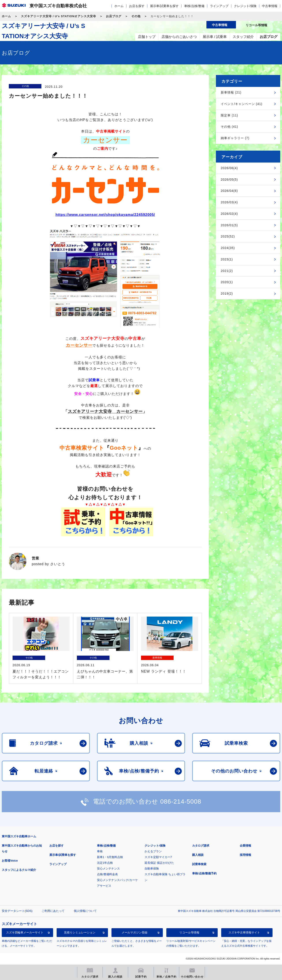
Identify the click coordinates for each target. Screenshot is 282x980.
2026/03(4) (229, 202)
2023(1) (227, 259)
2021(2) (227, 271)
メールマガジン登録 (135, 932)
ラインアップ (219, 6)
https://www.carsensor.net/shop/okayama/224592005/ (105, 215)
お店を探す (137, 6)
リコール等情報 (189, 932)
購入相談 (198, 855)
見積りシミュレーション (80, 932)
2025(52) (228, 236)
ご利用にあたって (53, 911)
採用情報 (245, 855)
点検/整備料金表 (107, 874)
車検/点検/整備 (194, 6)
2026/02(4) (229, 214)
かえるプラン (153, 851)
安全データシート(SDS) (17, 911)
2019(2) (227, 294)
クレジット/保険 (245, 6)
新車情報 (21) (231, 92)
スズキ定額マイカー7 (158, 857)
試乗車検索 (199, 864)
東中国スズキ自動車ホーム (19, 836)
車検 (100, 851)
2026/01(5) (229, 225)
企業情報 (245, 846)
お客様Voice (10, 861)
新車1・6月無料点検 (110, 857)
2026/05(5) (229, 180)
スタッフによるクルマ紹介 (19, 870)
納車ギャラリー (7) (235, 138)
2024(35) (228, 248)
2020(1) (227, 282)
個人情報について (85, 911)
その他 (136, 16)
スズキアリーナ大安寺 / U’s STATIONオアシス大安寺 (58, 16)
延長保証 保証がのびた (159, 863)
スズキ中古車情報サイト (244, 932)
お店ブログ (114, 16)
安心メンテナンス (108, 869)
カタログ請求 (201, 846)
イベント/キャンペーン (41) (242, 104)
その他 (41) (229, 127)
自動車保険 (152, 869)
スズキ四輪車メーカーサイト (25, 932)
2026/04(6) (229, 191)
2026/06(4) (229, 168)
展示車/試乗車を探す (164, 6)
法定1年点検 (105, 863)
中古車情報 (270, 6)
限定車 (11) (229, 115)
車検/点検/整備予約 (204, 873)
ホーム (119, 6)
